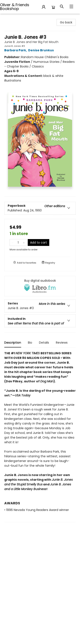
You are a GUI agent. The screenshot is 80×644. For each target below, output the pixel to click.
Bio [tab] (30, 343)
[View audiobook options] (40, 286)
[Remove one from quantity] (12, 242)
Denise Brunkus (42, 50)
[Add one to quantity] (24, 242)
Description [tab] (13, 343)
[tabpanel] (40, 437)
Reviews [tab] (62, 343)
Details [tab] (44, 343)
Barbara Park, (16, 50)
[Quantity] (18, 242)
